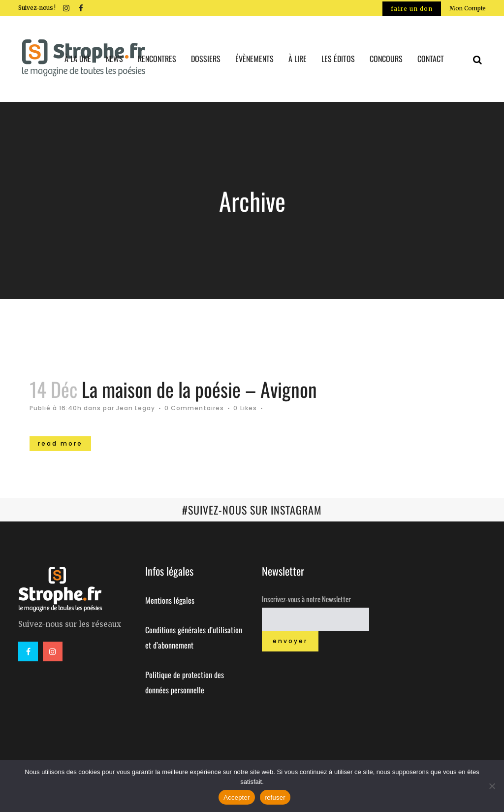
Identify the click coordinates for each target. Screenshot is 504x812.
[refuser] (492, 786)
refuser (275, 797)
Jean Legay (136, 408)
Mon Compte (468, 8)
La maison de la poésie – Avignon (199, 389)
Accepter (236, 797)
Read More (60, 443)
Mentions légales (170, 600)
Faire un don (412, 9)
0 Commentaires (194, 408)
